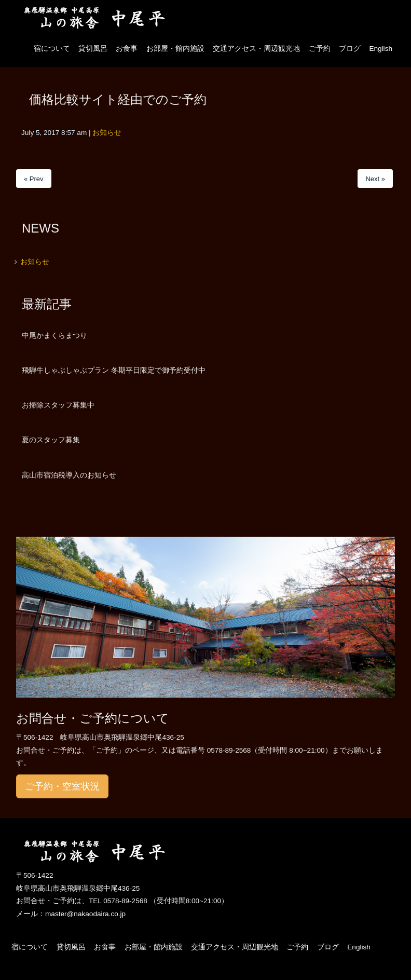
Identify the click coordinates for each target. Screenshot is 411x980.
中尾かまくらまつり (54, 335)
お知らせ (107, 133)
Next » (375, 179)
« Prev (34, 179)
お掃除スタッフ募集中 (58, 405)
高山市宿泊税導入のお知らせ (69, 475)
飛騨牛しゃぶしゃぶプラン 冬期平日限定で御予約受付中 (114, 370)
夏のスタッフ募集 (51, 440)
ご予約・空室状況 (62, 786)
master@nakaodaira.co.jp (85, 914)
